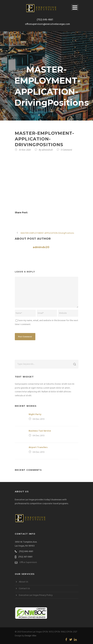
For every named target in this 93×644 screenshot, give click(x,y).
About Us (23, 582)
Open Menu (75, 7)
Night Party (35, 414)
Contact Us (24, 589)
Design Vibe (31, 636)
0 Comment (66, 150)
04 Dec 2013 (39, 419)
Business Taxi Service (40, 431)
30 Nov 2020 (25, 150)
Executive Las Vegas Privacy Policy (36, 595)
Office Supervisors (28, 562)
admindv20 (47, 150)
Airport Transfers (38, 447)
